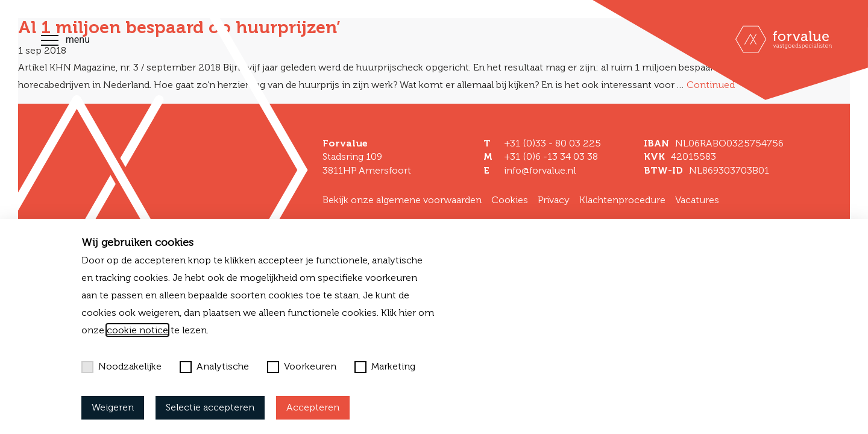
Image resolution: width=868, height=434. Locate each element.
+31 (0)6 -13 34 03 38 (551, 156)
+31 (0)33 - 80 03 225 (552, 143)
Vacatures (697, 200)
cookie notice (137, 330)
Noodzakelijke (121, 366)
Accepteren (313, 407)
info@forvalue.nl (540, 170)
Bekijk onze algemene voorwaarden (402, 200)
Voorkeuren (302, 366)
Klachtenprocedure (622, 200)
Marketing (385, 366)
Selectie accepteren (210, 407)
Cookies (510, 200)
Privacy (554, 200)
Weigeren (113, 407)
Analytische (214, 366)
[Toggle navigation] (50, 42)
